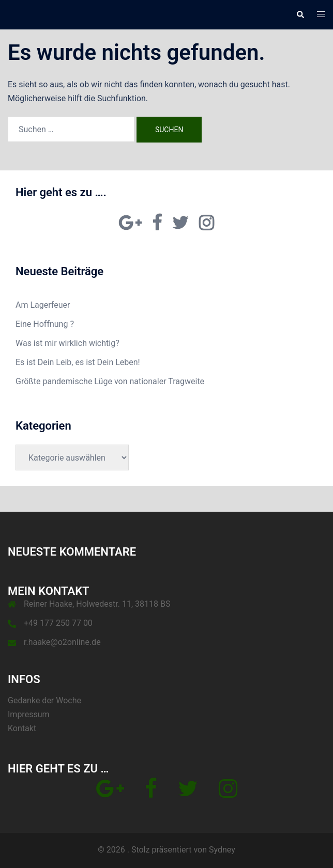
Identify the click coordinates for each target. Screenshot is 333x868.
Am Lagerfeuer (43, 305)
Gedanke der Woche (44, 700)
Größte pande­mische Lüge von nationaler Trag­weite (110, 381)
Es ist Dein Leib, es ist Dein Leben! (78, 362)
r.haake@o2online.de (62, 642)
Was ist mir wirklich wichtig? (67, 343)
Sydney (222, 850)
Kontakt (22, 728)
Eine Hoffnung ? (45, 324)
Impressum (29, 714)
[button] (300, 14)
